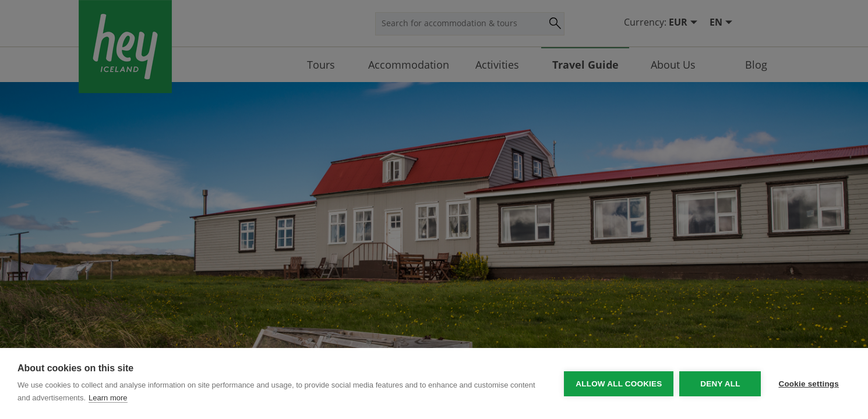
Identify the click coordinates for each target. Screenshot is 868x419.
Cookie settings (809, 384)
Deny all (720, 384)
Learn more (108, 398)
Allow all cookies (619, 384)
